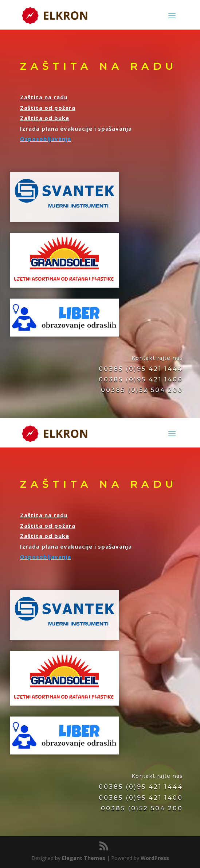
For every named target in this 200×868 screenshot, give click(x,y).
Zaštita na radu (44, 97)
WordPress (155, 858)
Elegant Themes (84, 858)
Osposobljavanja (46, 139)
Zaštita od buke (45, 118)
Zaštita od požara (48, 108)
